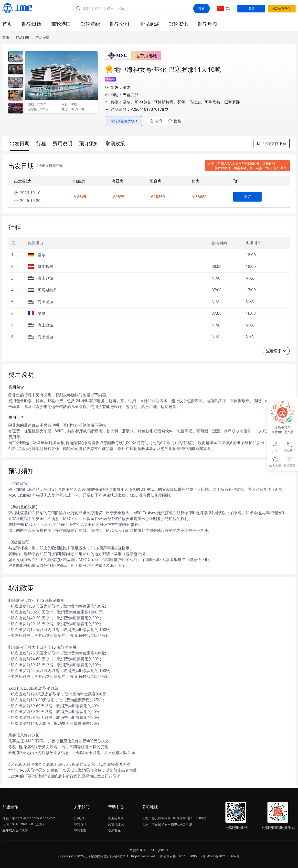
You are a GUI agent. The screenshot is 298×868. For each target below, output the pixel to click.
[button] (91, 77)
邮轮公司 (120, 24)
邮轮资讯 (178, 24)
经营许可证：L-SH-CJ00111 (149, 850)
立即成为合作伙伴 (15, 830)
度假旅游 (149, 24)
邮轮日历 (32, 24)
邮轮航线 (90, 24)
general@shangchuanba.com (34, 818)
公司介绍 (80, 818)
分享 (156, 121)
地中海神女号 (42, 94)
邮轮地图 (208, 24)
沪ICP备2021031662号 (223, 856)
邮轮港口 (61, 24)
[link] (6, 38)
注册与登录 (116, 818)
